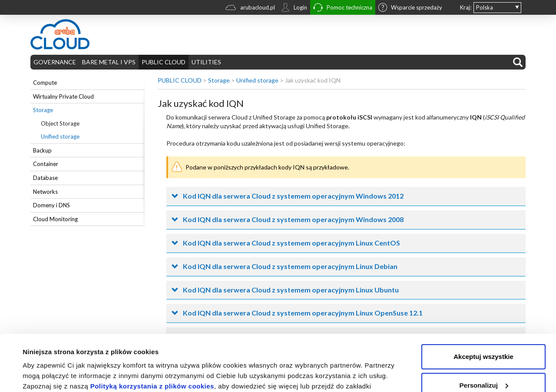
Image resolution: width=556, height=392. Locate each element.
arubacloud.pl (250, 8)
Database (45, 178)
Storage (43, 110)
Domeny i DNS (51, 205)
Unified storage (60, 136)
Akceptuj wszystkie (483, 301)
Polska (485, 7)
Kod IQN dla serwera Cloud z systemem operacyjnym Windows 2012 (293, 196)
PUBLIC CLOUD (164, 62)
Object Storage (60, 123)
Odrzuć (483, 357)
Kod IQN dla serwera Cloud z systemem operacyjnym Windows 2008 (293, 219)
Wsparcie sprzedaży (410, 8)
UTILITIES (206, 62)
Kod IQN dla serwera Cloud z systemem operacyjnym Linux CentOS (291, 243)
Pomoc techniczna (343, 8)
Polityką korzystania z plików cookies (152, 330)
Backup (42, 150)
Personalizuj (484, 329)
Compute (45, 83)
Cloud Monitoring (55, 219)
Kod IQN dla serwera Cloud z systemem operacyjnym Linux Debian (290, 266)
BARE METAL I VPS (109, 62)
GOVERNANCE (55, 62)
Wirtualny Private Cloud (63, 96)
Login (294, 8)
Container (46, 164)
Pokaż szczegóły (49, 375)
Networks (45, 192)
